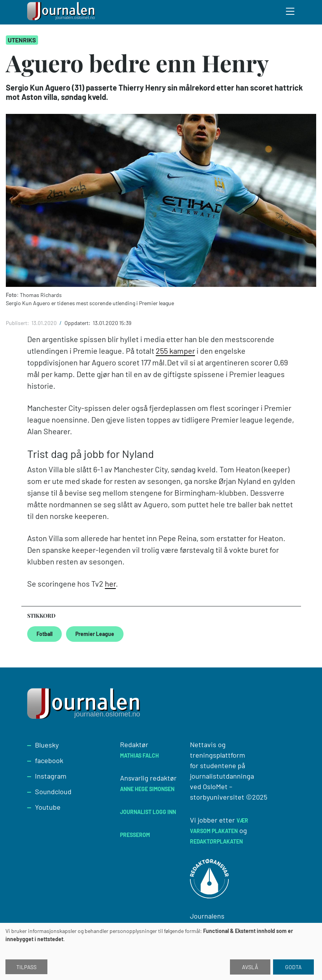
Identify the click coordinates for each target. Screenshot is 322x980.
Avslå (250, 967)
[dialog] (161, 951)
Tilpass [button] (26, 967)
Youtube (48, 807)
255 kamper (175, 351)
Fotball (44, 634)
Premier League (95, 634)
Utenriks (22, 40)
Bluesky (47, 745)
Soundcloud (53, 791)
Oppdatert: (78, 323)
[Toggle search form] (291, 12)
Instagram (51, 776)
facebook (49, 760)
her (110, 583)
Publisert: (18, 323)
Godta (293, 967)
